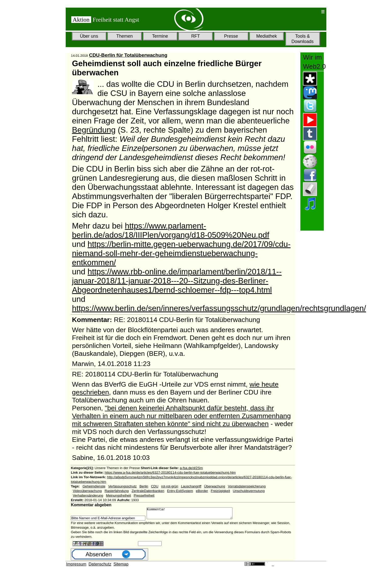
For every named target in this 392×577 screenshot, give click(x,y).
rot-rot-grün (170, 486)
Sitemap (121, 566)
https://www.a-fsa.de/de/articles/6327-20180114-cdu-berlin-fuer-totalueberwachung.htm (170, 473)
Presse (231, 36)
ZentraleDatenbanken (148, 491)
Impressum (76, 566)
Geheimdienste (94, 486)
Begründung (94, 130)
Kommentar (195, 514)
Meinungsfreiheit (118, 495)
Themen (125, 36)
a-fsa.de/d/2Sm (191, 468)
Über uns (89, 36)
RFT (195, 36)
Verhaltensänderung (88, 495)
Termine (160, 36)
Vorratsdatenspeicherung (247, 486)
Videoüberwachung (87, 491)
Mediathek (267, 36)
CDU (155, 486)
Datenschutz (100, 566)
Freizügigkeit (220, 491)
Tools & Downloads (303, 39)
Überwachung (215, 486)
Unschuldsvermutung (249, 491)
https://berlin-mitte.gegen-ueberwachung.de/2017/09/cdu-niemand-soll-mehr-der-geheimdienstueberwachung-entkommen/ (181, 253)
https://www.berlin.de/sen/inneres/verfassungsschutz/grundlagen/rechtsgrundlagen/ (219, 308)
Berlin (144, 486)
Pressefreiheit (144, 495)
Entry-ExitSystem (180, 491)
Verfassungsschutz (122, 486)
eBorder (202, 491)
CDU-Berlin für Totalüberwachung (128, 55)
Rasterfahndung (117, 491)
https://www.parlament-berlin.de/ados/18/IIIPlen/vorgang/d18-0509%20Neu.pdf (171, 230)
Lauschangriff (191, 486)
